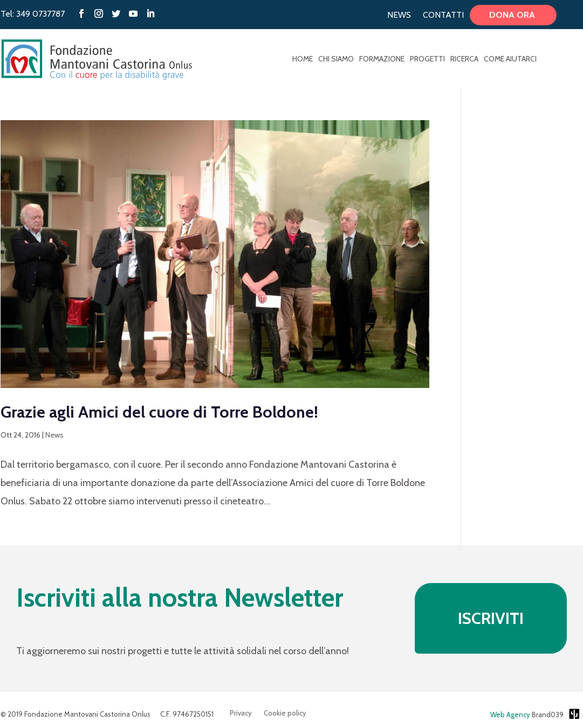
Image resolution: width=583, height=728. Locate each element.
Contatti (443, 15)
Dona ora (513, 15)
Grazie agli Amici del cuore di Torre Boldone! (159, 412)
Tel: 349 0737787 (33, 14)
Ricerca (464, 59)
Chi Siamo (336, 59)
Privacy (241, 713)
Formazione (382, 59)
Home (303, 59)
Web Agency (510, 715)
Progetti (427, 59)
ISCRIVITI (491, 618)
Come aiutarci (510, 59)
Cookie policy (285, 713)
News (399, 15)
